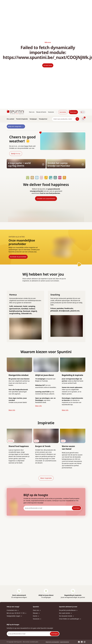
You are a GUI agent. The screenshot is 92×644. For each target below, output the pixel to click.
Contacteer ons (13, 610)
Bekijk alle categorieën (16, 126)
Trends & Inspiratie (22, 119)
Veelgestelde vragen (14, 616)
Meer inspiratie (46, 478)
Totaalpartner (43, 119)
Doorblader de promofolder (18, 257)
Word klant (73, 112)
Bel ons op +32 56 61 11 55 (17, 613)
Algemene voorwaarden (52, 642)
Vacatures (51, 112)
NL (83, 112)
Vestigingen (33, 119)
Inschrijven (77, 508)
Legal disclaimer (64, 642)
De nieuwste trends (66, 616)
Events (36, 616)
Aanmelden (63, 112)
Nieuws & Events (41, 112)
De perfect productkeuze (68, 610)
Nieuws (36, 613)
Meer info (12, 410)
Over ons (32, 112)
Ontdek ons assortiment (46, 199)
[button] (83, 112)
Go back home (48, 65)
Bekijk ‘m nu (16, 154)
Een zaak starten (66, 613)
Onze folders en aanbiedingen (70, 619)
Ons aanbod (10, 119)
